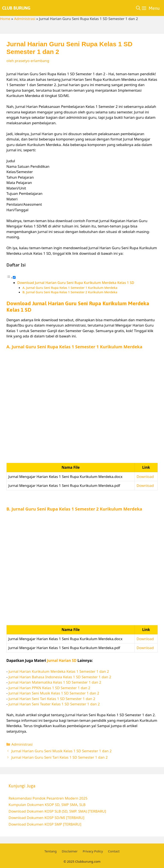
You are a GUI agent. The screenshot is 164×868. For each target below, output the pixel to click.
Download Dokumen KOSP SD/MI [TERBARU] (46, 818)
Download (145, 477)
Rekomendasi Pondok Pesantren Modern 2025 (48, 798)
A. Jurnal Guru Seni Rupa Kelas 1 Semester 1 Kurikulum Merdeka (70, 288)
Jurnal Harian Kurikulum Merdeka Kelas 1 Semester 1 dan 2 (59, 671)
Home (5, 19)
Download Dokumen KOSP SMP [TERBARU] (45, 824)
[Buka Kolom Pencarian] (138, 8)
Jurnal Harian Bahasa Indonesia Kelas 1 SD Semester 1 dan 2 (60, 677)
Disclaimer (70, 851)
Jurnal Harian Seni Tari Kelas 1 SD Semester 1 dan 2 (52, 699)
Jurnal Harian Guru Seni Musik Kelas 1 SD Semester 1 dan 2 (61, 751)
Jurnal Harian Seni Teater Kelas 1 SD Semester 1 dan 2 (54, 704)
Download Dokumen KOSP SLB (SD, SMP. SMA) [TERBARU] (57, 811)
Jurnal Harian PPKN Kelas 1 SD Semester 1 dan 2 (49, 688)
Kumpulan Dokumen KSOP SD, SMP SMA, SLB (47, 805)
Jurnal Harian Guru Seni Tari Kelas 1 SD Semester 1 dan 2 (59, 757)
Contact (114, 851)
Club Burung (16, 8)
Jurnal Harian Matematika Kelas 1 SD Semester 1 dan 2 (55, 682)
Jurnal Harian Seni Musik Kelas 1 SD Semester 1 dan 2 (54, 693)
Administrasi (25, 19)
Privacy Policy (93, 851)
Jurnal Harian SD (62, 660)
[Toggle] (14, 277)
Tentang (51, 851)
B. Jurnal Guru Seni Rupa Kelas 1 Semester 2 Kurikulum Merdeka (70, 292)
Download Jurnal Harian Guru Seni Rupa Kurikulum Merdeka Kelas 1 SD (76, 283)
